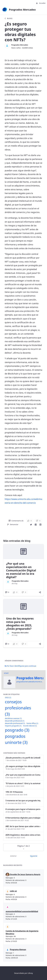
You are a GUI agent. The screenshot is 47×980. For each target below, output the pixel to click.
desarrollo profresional (15, 723)
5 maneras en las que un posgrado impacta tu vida (23, 801)
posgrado (17, 730)
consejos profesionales (18, 708)
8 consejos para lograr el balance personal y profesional (23, 809)
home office (32, 723)
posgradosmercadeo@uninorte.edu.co (31, 682)
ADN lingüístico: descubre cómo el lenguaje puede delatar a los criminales (23, 835)
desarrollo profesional (15, 721)
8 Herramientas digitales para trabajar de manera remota (23, 818)
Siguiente (34, 856)
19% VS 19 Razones (14, 792)
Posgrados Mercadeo (20, 45)
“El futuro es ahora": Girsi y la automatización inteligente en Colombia (23, 783)
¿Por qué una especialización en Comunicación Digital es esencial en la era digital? (21, 570)
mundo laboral (30, 726)
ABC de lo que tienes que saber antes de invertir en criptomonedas (23, 826)
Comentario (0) (16, 521)
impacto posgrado (13, 726)
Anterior (13, 856)
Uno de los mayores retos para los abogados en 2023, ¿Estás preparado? (20, 623)
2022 (8, 697)
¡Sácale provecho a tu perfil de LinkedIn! (23, 758)
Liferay (30, 973)
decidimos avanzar (13, 718)
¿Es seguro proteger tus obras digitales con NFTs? (23, 766)
